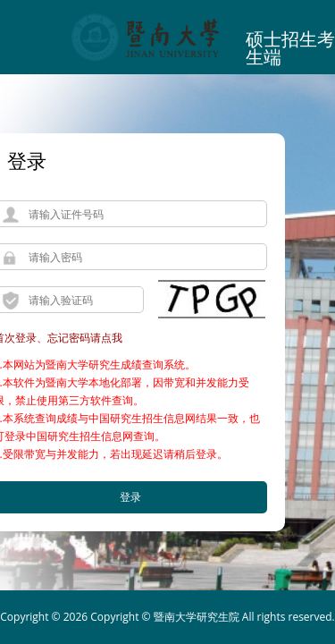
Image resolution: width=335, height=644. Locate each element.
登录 (27, 160)
